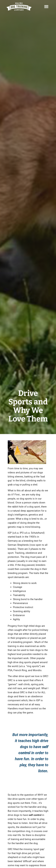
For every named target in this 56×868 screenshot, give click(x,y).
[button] (46, 7)
